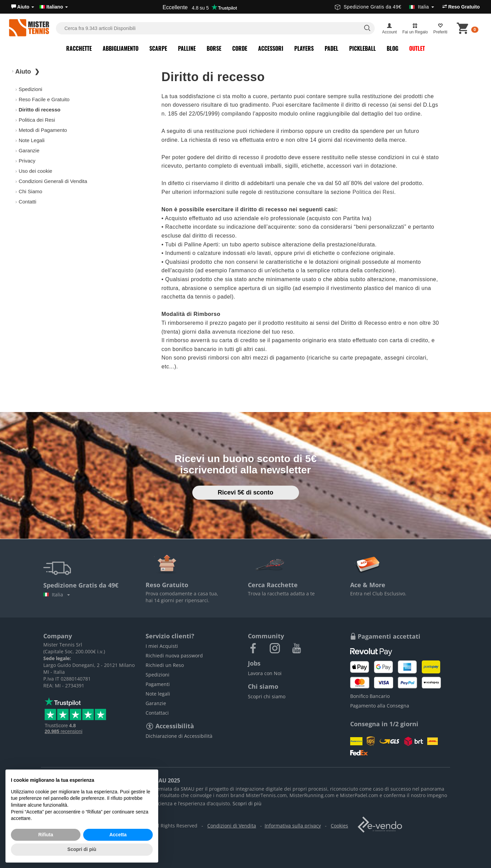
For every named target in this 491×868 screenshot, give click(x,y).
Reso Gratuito (461, 7)
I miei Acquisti (162, 646)
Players (304, 48)
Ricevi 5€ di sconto (245, 492)
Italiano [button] (54, 7)
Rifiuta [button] (46, 835)
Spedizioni (31, 89)
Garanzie (29, 150)
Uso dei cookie (35, 171)
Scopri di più (247, 803)
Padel (331, 48)
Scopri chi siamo (267, 696)
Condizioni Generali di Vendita (53, 181)
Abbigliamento (121, 48)
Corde (240, 48)
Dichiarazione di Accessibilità (179, 736)
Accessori (271, 48)
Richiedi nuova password (174, 656)
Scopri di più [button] (82, 849)
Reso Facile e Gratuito (44, 99)
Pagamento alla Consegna (380, 706)
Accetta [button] (118, 835)
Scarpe (158, 48)
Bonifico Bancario (370, 696)
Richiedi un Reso (165, 665)
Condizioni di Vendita (232, 826)
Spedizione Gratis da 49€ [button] (384, 7)
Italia (57, 595)
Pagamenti (158, 684)
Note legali (158, 694)
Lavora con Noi (265, 673)
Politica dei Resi (37, 120)
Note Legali (32, 140)
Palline (187, 48)
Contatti (28, 202)
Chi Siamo (31, 191)
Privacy (27, 161)
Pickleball (362, 48)
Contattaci (157, 713)
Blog (392, 48)
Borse (214, 48)
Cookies (339, 826)
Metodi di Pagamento (43, 130)
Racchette (79, 48)
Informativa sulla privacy (293, 826)
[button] (23, 7)
